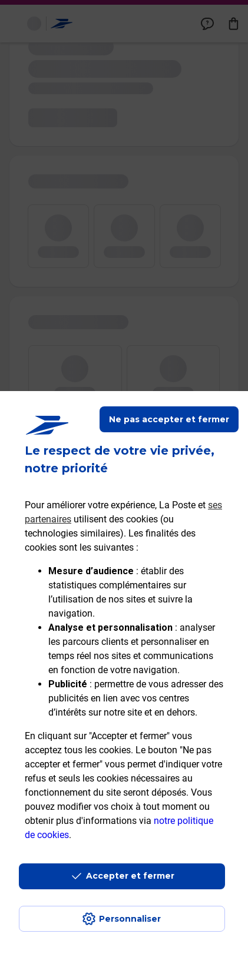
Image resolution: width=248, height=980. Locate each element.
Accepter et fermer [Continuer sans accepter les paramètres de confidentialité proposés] (130, 876)
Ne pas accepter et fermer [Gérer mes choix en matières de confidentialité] (169, 419)
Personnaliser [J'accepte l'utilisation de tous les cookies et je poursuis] (130, 919)
